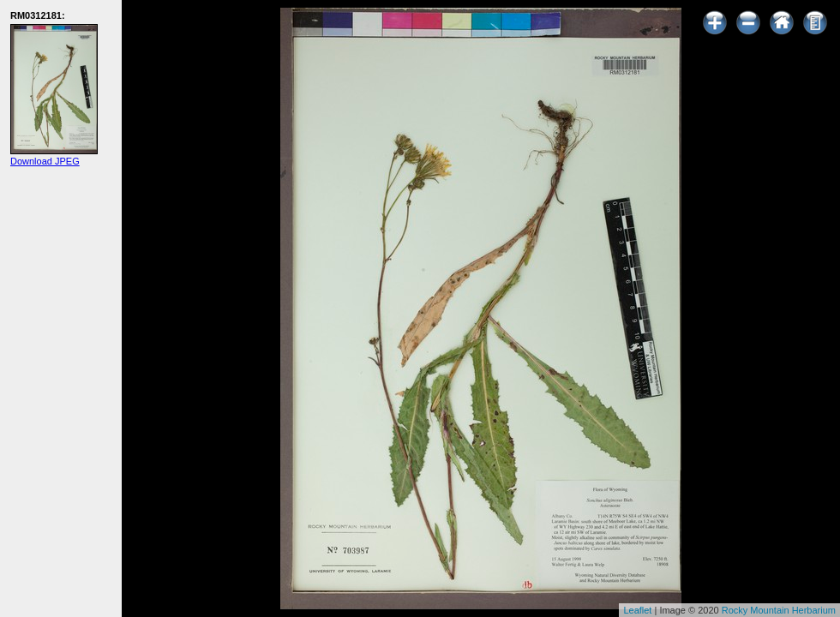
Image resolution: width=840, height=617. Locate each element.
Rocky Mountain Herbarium (779, 610)
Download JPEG (45, 161)
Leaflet (637, 610)
